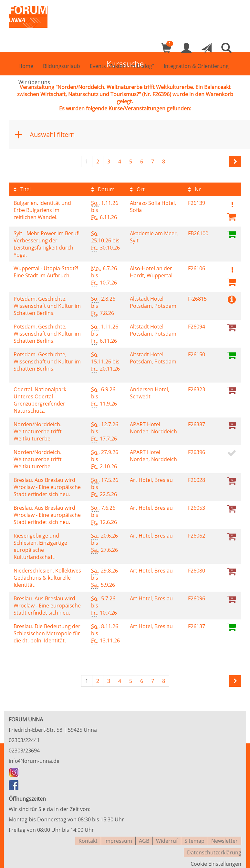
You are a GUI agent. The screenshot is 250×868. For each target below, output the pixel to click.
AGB (144, 839)
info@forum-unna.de (34, 760)
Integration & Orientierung (196, 67)
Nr (194, 189)
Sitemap (194, 839)
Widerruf (167, 839)
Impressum (118, 839)
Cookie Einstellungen (216, 860)
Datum (103, 189)
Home (26, 67)
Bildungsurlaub (62, 67)
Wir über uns (34, 83)
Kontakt (88, 839)
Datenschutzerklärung (214, 849)
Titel (22, 189)
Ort (137, 189)
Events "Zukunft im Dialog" (122, 67)
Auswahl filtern (52, 134)
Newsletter (224, 839)
